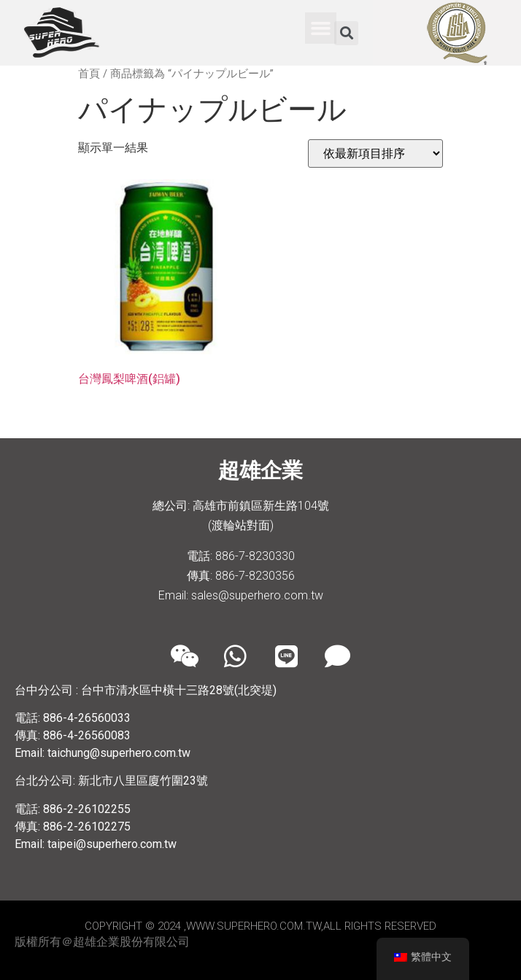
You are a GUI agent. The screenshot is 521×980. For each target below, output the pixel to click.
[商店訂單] (375, 153)
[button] (321, 28)
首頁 (89, 74)
